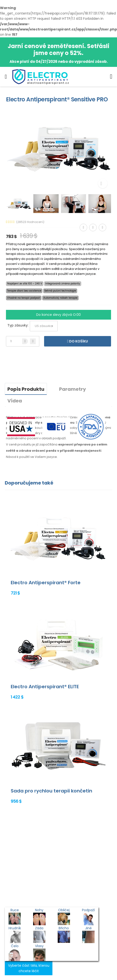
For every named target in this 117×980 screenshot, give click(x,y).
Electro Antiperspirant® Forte (46, 583)
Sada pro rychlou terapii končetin (51, 791)
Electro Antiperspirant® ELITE (45, 687)
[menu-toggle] (6, 77)
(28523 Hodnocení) (30, 222)
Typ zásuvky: (18, 325)
